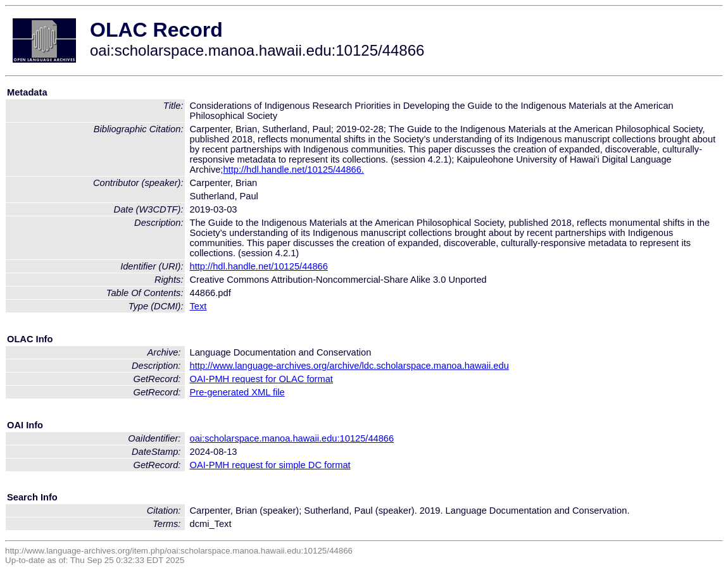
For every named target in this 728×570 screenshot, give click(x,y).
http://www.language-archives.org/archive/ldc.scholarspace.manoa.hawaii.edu (349, 366)
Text (198, 306)
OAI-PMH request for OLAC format (261, 379)
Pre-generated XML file (237, 392)
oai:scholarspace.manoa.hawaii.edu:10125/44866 (292, 438)
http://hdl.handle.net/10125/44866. (293, 170)
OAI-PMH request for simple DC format (270, 465)
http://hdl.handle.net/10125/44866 (259, 266)
